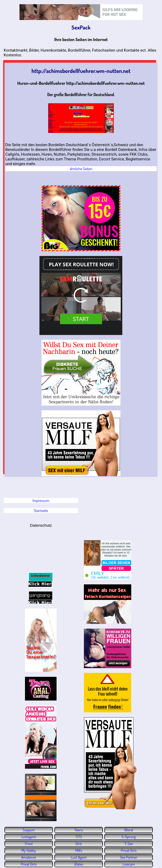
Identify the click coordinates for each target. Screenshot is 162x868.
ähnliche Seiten (81, 169)
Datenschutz (41, 525)
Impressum (41, 500)
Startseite (41, 511)
